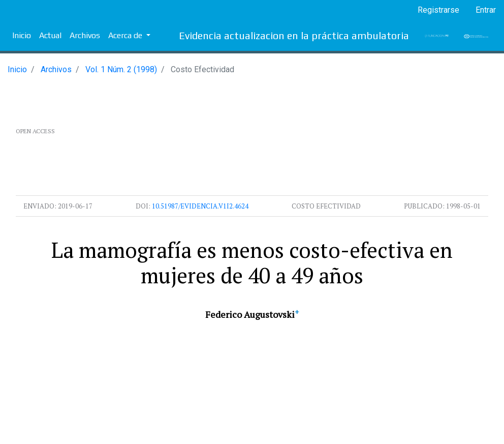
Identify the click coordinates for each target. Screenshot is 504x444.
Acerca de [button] (126, 35)
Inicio (22, 35)
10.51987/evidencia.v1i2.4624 (200, 206)
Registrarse (438, 10)
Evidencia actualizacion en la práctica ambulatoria (294, 35)
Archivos (85, 35)
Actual (50, 35)
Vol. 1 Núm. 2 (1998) (121, 69)
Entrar (486, 10)
